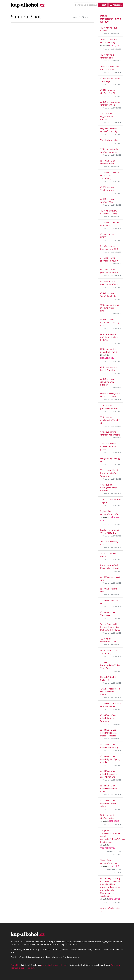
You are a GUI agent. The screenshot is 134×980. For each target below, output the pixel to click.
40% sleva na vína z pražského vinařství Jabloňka (109, 337)
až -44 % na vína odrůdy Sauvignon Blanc (109, 789)
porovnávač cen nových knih (54, 965)
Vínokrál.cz (106, 902)
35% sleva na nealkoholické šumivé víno (110, 420)
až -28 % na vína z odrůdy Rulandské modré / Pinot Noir (109, 733)
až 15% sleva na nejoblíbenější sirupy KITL (110, 323)
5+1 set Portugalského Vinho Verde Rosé (110, 665)
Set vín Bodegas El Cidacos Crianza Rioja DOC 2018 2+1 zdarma (110, 627)
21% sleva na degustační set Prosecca (107, 117)
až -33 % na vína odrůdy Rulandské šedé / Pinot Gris (108, 774)
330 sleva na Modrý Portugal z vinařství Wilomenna (109, 473)
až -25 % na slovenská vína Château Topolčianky (110, 175)
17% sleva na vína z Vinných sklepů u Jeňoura (109, 447)
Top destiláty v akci (109, 140)
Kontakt (14, 965)
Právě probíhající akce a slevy (111, 19)
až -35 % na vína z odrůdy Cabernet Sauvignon (108, 718)
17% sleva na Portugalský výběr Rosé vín (109, 488)
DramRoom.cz (112, 851)
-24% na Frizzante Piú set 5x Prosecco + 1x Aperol (110, 692)
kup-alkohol (28, 5)
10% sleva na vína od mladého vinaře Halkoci (110, 308)
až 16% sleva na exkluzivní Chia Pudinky (107, 382)
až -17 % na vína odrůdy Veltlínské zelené (108, 803)
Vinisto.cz (106, 34)
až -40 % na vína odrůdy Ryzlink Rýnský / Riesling (110, 759)
